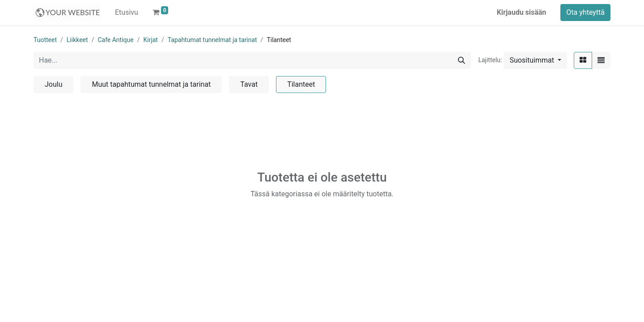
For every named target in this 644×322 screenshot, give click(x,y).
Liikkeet (77, 40)
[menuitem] (127, 13)
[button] (535, 60)
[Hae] (462, 60)
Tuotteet (45, 40)
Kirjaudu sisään (522, 12)
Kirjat (150, 40)
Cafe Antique (115, 40)
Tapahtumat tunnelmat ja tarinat (212, 40)
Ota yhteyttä (585, 12)
